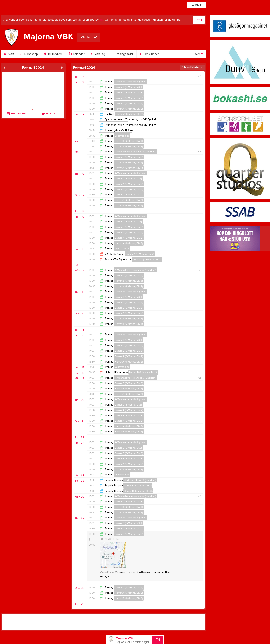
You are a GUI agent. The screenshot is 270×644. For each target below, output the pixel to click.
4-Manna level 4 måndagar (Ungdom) (135, 152)
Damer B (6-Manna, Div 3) (129, 98)
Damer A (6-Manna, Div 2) (129, 103)
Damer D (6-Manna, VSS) (128, 87)
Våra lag (98, 54)
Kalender (77, 54)
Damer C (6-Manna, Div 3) (129, 93)
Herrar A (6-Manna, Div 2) (129, 109)
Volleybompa (122, 136)
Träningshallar (122, 54)
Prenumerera (17, 114)
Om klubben (150, 54)
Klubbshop (29, 54)
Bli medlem (53, 54)
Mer (197, 54)
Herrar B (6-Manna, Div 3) (129, 141)
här (101, 20)
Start (9, 54)
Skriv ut (48, 114)
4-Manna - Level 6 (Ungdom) (130, 82)
